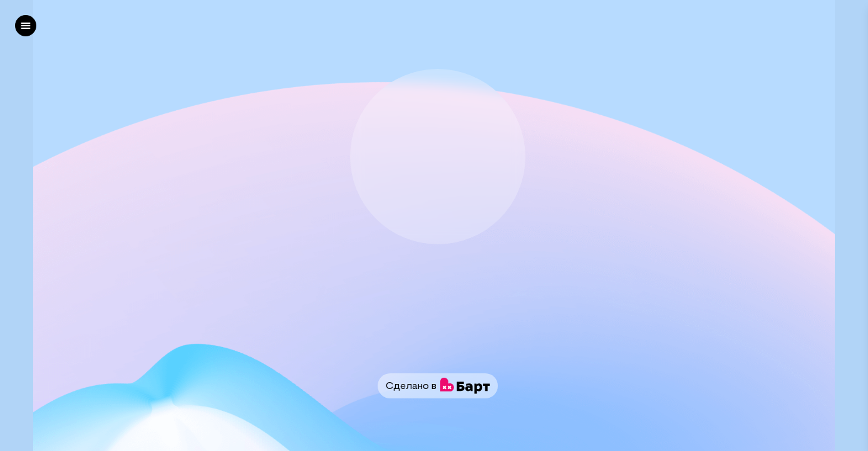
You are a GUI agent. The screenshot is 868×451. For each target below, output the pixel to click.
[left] (26, 26)
